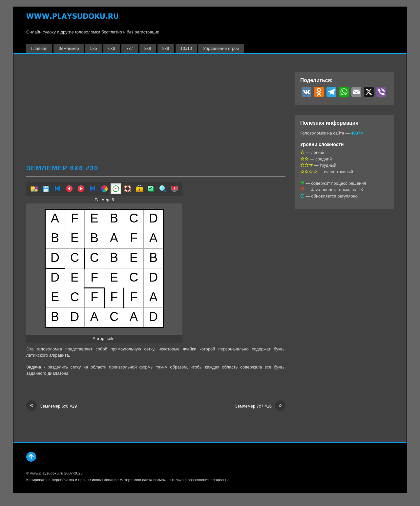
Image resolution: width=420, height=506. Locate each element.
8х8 (148, 48)
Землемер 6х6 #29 (52, 406)
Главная (39, 48)
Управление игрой (221, 48)
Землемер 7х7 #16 (260, 406)
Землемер (69, 48)
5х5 (94, 48)
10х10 (186, 48)
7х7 (130, 48)
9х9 (166, 48)
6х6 (112, 48)
